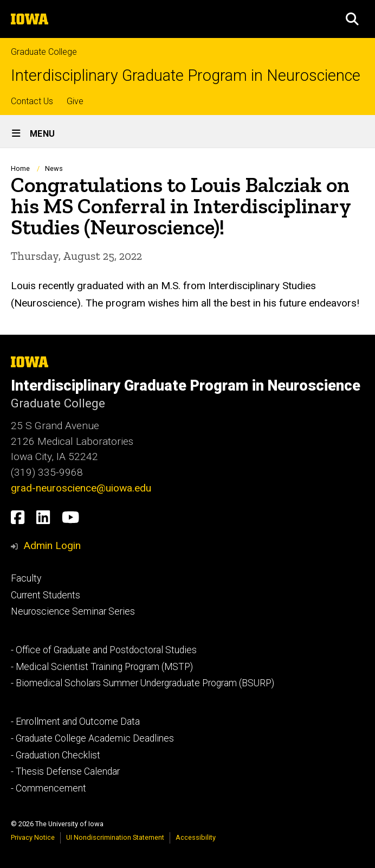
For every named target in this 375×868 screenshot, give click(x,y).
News (54, 168)
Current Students (46, 595)
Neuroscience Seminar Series (73, 611)
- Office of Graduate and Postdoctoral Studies (104, 650)
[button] (352, 19)
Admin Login (52, 545)
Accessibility (196, 837)
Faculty (26, 578)
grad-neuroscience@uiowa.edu (81, 488)
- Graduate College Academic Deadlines (92, 738)
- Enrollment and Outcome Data (75, 722)
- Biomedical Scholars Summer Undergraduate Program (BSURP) (143, 683)
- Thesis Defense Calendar (65, 771)
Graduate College (44, 52)
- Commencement (49, 788)
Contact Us (32, 101)
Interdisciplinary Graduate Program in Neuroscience (186, 76)
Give (75, 101)
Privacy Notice (33, 837)
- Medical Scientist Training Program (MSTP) (102, 667)
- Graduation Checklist (56, 755)
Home (20, 168)
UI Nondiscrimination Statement (115, 837)
